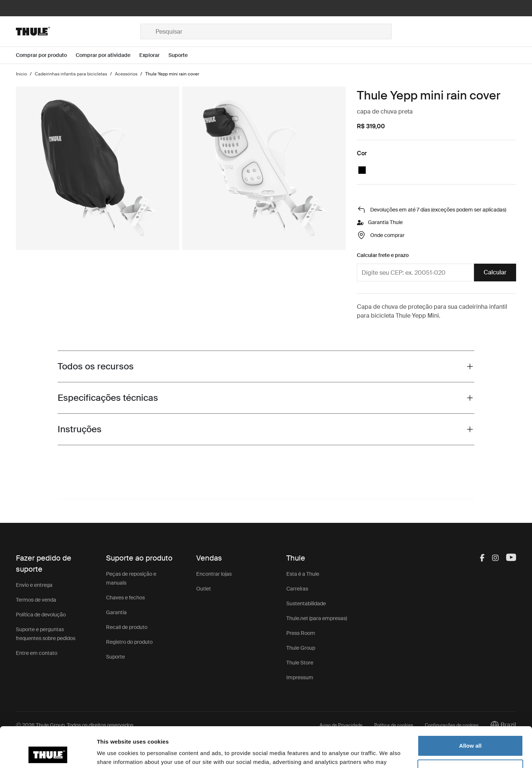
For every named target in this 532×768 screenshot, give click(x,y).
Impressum (300, 677)
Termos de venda (36, 600)
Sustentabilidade (306, 603)
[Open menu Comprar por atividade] (108, 55)
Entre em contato (37, 653)
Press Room (301, 633)
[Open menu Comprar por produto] (46, 55)
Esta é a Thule (303, 574)
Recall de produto (127, 627)
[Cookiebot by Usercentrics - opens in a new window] (48, 754)
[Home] (78, 31)
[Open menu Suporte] (183, 55)
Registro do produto (129, 642)
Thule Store (300, 663)
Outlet (204, 589)
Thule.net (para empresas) (317, 618)
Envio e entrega (34, 585)
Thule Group (301, 648)
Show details (114, 753)
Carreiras (297, 589)
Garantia (116, 612)
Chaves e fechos (125, 598)
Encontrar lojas (214, 574)
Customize (471, 732)
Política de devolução (41, 615)
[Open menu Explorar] (154, 55)
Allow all (470, 708)
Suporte (115, 657)
